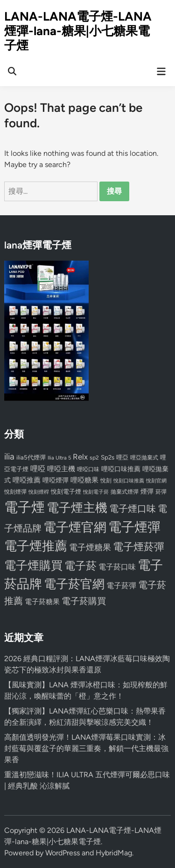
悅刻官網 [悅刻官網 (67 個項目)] (156, 481)
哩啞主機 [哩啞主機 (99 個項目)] (61, 469)
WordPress (63, 853)
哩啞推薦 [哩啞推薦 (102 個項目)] (27, 480)
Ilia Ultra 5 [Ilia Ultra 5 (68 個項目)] (59, 458)
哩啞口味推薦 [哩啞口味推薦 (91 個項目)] (121, 469)
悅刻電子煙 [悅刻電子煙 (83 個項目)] (66, 492)
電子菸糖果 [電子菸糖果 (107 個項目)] (42, 602)
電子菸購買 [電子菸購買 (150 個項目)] (84, 601)
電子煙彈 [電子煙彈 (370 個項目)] (134, 527)
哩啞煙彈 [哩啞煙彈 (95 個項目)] (56, 480)
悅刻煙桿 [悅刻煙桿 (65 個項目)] (39, 492)
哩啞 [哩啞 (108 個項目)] (38, 469)
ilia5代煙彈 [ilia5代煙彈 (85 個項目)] (31, 457)
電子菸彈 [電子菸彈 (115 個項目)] (121, 586)
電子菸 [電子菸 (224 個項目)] (80, 566)
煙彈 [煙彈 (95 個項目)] (147, 491)
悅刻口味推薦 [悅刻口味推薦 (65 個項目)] (129, 481)
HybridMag (114, 853)
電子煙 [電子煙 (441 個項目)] (24, 507)
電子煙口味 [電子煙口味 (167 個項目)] (133, 509)
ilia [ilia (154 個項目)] (9, 456)
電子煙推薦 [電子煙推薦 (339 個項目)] (36, 546)
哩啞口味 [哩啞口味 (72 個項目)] (88, 469)
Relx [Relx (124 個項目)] (80, 457)
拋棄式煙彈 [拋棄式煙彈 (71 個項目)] (125, 492)
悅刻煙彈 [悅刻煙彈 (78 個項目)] (15, 492)
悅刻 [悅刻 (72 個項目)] (106, 481)
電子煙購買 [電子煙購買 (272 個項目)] (33, 565)
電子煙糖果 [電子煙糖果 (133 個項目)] (90, 547)
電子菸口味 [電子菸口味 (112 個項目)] (117, 567)
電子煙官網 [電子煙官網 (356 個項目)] (75, 527)
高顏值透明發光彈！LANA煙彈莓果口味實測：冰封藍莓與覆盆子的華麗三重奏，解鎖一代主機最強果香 (86, 748)
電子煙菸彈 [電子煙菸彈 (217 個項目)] (139, 547)
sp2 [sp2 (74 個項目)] (94, 458)
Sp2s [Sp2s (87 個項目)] (108, 457)
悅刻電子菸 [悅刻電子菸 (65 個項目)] (96, 492)
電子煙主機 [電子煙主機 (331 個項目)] (77, 508)
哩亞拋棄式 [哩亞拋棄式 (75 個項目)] (144, 458)
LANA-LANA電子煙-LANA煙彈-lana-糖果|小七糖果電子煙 (78, 31)
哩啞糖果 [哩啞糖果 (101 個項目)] (84, 480)
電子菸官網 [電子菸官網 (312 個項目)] (74, 584)
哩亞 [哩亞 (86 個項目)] (122, 457)
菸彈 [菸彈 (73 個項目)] (161, 492)
